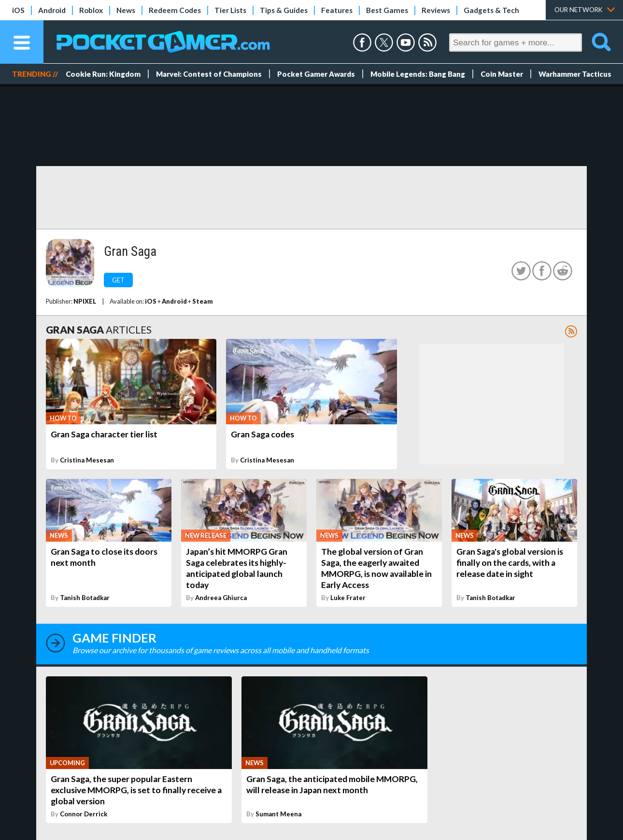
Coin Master (502, 74)
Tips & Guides (284, 10)
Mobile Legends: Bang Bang (418, 74)
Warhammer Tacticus (575, 74)
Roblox (91, 10)
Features (337, 10)
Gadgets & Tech (491, 10)
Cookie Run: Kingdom (103, 74)
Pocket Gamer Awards (316, 74)
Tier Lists (230, 10)
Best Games (387, 10)
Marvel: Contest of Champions (209, 74)
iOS (18, 10)
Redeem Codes (175, 10)
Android (52, 10)
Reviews (436, 10)
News (126, 10)
